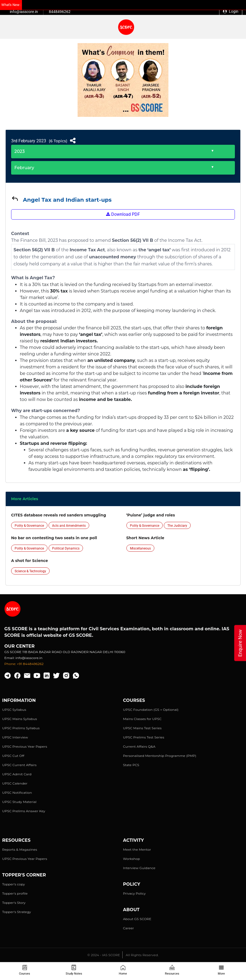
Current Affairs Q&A (139, 746)
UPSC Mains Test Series (142, 728)
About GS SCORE (137, 919)
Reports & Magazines (20, 849)
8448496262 (60, 12)
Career (129, 928)
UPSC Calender (15, 783)
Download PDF (123, 214)
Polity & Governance (29, 526)
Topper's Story (14, 903)
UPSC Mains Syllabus (20, 719)
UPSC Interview (15, 737)
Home (123, 970)
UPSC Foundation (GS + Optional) (151, 710)
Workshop (132, 859)
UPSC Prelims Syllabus (21, 728)
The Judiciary (177, 526)
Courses (25, 970)
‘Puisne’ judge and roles (151, 515)
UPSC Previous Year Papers (25, 746)
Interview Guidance (139, 868)
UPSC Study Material (19, 802)
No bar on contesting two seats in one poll (54, 538)
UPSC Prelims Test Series (144, 737)
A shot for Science (30, 561)
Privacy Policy (135, 893)
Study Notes (74, 970)
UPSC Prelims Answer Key (24, 811)
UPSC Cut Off (13, 756)
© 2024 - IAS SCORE (104, 955)
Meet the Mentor (137, 849)
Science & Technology (30, 571)
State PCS (131, 765)
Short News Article (145, 538)
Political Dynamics (66, 548)
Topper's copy (14, 884)
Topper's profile (15, 893)
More (221, 970)
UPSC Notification (17, 793)
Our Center (20, 646)
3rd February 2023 (29, 141)
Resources (172, 970)
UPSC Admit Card (17, 774)
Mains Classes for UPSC (142, 719)
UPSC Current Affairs (19, 765)
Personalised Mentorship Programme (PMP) (160, 756)
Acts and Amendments (69, 526)
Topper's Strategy (17, 912)
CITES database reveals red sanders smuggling (59, 515)
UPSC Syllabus (14, 710)
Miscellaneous (140, 548)
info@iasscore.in (24, 12)
